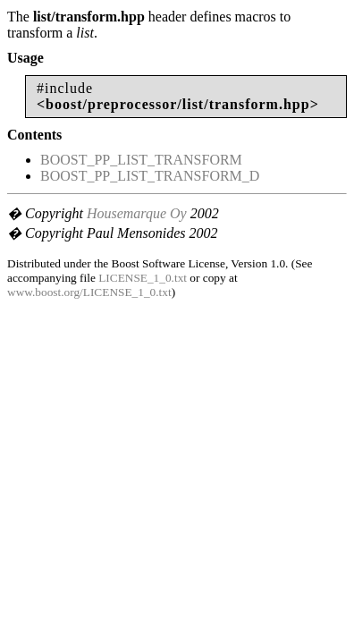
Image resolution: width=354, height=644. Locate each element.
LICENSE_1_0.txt (143, 278)
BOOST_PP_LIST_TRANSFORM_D (150, 176)
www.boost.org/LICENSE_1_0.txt (89, 292)
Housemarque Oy (137, 213)
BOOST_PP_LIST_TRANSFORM (141, 160)
